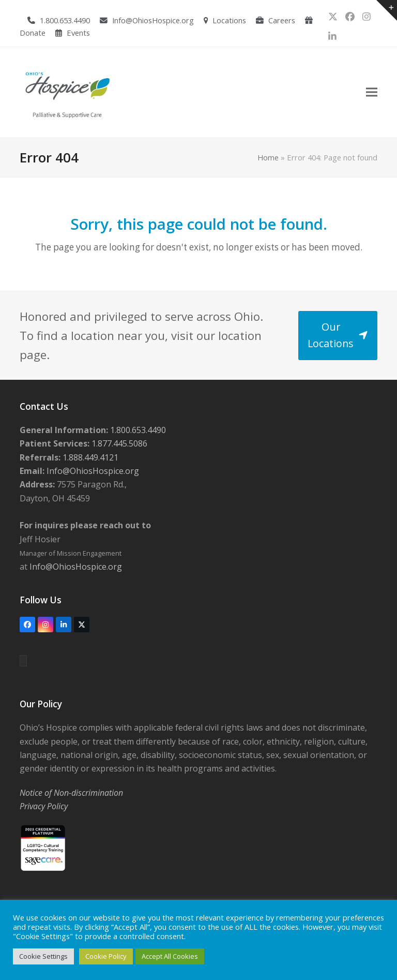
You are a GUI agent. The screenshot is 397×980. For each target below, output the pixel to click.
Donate (33, 33)
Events (78, 33)
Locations (229, 20)
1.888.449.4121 (89, 457)
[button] (372, 92)
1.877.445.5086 (118, 443)
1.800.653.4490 (65, 20)
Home (268, 157)
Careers (282, 20)
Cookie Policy (106, 956)
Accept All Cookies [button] (170, 956)
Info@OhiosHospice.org (153, 20)
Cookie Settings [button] (43, 956)
